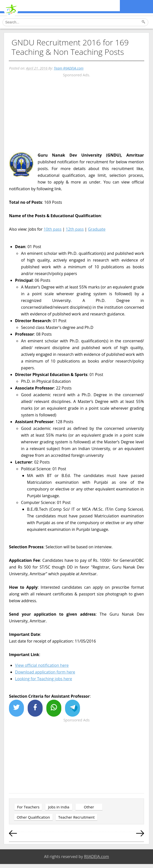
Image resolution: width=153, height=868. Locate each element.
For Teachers (28, 807)
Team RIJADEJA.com (69, 68)
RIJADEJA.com (96, 857)
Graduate (97, 229)
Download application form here (45, 672)
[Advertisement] (76, 113)
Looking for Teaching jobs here (43, 679)
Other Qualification (33, 817)
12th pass (75, 229)
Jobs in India (59, 807)
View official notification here (42, 665)
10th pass (53, 229)
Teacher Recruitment (76, 817)
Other (89, 807)
